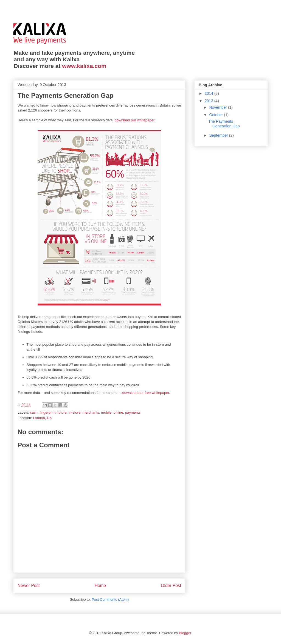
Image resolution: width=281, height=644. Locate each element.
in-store (75, 412)
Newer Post (29, 586)
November (218, 107)
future (62, 412)
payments (133, 412)
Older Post (171, 586)
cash (34, 412)
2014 (210, 93)
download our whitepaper (135, 120)
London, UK (42, 418)
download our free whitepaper (146, 393)
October (217, 115)
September (219, 135)
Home (100, 586)
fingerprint (47, 412)
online (118, 412)
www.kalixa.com (84, 66)
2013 (210, 101)
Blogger (185, 633)
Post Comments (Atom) (110, 599)
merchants (91, 412)
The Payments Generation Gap (224, 124)
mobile (106, 412)
